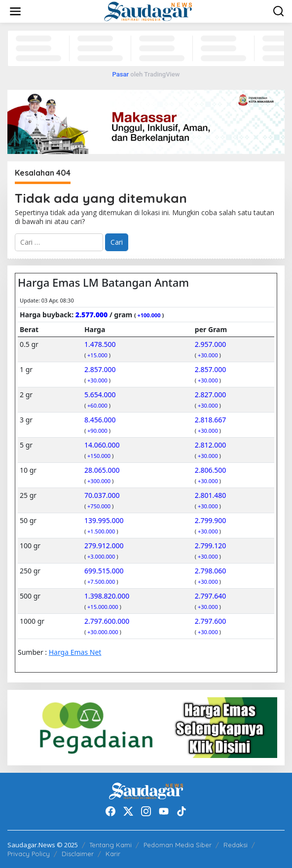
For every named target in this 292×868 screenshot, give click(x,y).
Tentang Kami (110, 845)
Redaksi (236, 845)
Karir (113, 854)
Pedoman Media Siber (178, 845)
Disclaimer (78, 854)
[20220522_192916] (146, 727)
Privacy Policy (29, 854)
